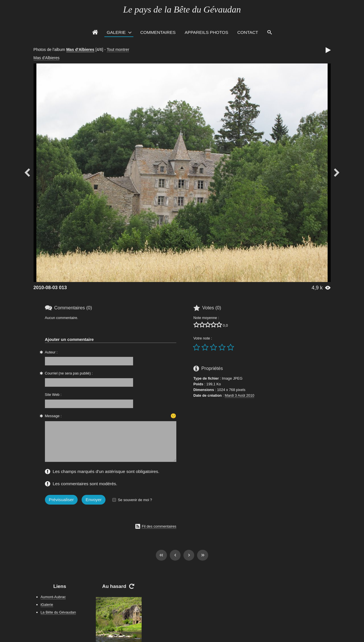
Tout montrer (118, 50)
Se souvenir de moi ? (135, 500)
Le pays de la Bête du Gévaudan (182, 9)
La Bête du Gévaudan (58, 612)
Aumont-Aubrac (53, 597)
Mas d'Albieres (80, 50)
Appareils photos (206, 32)
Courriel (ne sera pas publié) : (69, 373)
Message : (53, 416)
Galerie (116, 32)
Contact (248, 32)
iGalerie (47, 605)
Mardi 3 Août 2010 (239, 395)
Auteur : (51, 352)
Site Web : (53, 395)
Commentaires (158, 32)
